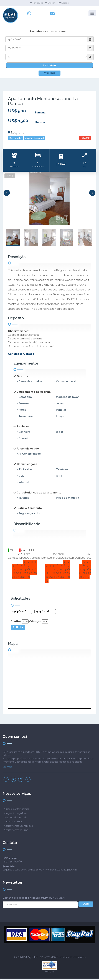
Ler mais (7, 765)
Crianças (35, 619)
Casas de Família (13, 819)
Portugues (36, 3)
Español (64, 3)
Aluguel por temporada (16, 807)
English (50, 3)
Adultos (16, 619)
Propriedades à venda (15, 815)
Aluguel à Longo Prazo (16, 811)
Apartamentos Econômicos (18, 824)
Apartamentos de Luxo (16, 828)
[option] (49, 196)
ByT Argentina (31, 955)
